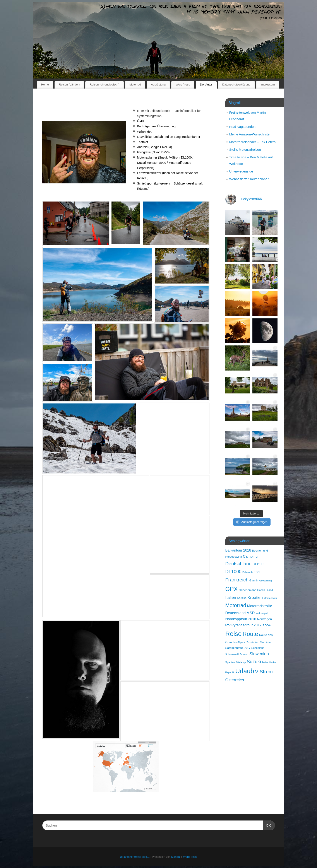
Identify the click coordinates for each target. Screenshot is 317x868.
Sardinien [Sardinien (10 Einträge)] (266, 642)
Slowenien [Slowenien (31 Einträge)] (259, 654)
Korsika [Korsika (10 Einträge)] (242, 598)
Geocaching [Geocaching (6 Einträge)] (266, 581)
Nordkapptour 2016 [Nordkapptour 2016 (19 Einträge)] (241, 619)
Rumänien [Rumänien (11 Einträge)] (252, 642)
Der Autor (206, 85)
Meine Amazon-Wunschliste (249, 134)
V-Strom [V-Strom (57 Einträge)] (264, 672)
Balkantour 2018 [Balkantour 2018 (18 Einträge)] (238, 550)
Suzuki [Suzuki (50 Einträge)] (254, 662)
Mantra (176, 857)
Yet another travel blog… (135, 857)
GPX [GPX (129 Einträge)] (232, 589)
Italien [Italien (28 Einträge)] (231, 597)
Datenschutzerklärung (236, 85)
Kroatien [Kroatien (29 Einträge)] (255, 597)
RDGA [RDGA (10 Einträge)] (267, 625)
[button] (76, 223)
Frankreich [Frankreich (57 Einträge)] (237, 580)
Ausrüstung (158, 85)
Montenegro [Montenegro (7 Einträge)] (270, 598)
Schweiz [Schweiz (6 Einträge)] (244, 654)
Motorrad (135, 85)
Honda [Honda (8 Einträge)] (261, 590)
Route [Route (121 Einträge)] (250, 634)
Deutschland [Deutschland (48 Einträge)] (238, 564)
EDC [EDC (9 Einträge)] (257, 572)
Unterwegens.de (241, 171)
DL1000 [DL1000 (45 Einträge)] (233, 572)
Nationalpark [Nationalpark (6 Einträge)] (262, 613)
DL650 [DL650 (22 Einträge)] (258, 564)
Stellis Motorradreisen (245, 150)
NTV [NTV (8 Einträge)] (228, 625)
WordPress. (190, 857)
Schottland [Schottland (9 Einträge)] (258, 648)
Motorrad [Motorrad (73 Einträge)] (236, 605)
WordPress (183, 85)
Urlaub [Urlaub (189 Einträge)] (245, 671)
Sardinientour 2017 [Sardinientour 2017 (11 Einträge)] (238, 648)
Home (45, 85)
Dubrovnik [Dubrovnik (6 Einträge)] (248, 572)
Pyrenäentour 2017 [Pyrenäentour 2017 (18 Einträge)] (247, 625)
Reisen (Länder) (69, 85)
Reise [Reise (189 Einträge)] (234, 634)
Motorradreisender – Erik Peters (253, 142)
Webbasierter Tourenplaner (249, 179)
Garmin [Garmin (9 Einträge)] (254, 581)
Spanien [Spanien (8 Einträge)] (230, 662)
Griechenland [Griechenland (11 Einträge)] (248, 590)
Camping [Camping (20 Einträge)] (250, 556)
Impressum (268, 85)
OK (267, 825)
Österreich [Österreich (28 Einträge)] (235, 680)
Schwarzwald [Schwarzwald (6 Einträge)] (232, 654)
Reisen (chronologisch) (105, 85)
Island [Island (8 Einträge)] (269, 590)
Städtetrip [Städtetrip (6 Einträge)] (241, 662)
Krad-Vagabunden (242, 127)
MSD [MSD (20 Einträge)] (251, 613)
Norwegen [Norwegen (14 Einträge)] (264, 619)
